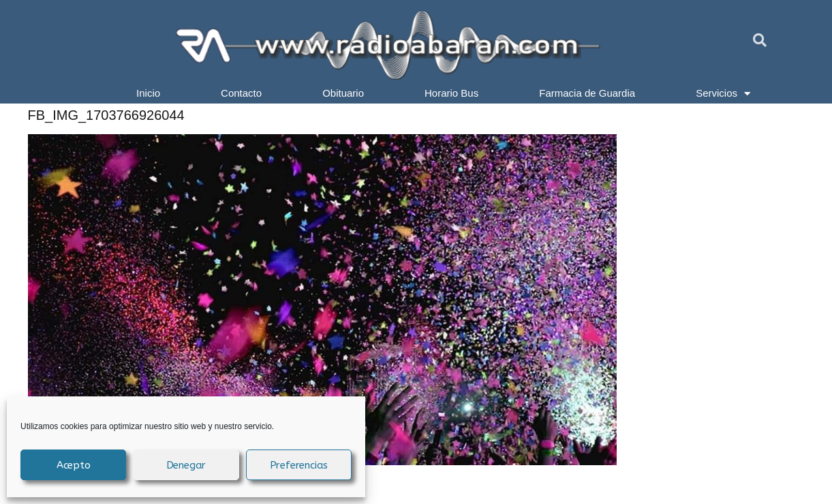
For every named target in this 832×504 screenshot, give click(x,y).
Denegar (186, 465)
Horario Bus (451, 93)
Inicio (148, 93)
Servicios (723, 93)
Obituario (343, 93)
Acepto (74, 465)
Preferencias (299, 465)
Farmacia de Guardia (587, 93)
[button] (760, 40)
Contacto (241, 93)
